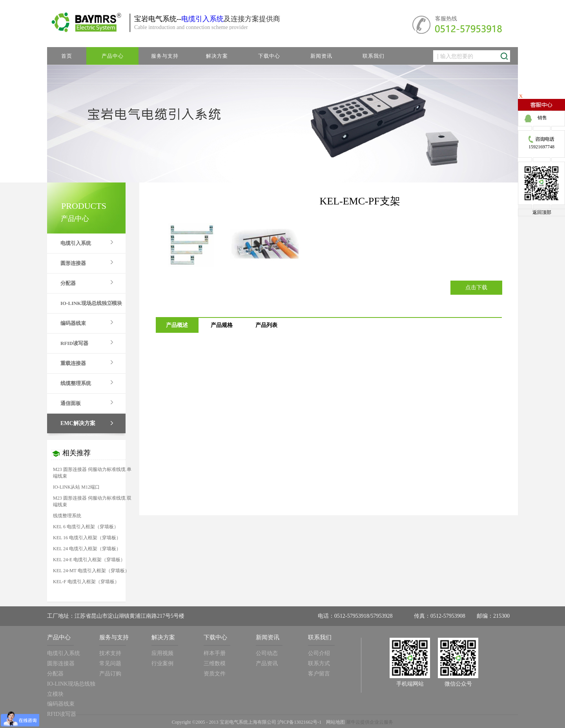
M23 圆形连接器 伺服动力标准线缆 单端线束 (92, 473)
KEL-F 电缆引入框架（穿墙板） (86, 582)
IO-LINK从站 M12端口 (76, 487)
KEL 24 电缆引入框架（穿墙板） (87, 549)
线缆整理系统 (67, 516)
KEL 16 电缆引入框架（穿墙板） (87, 538)
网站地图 (334, 722)
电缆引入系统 (202, 19)
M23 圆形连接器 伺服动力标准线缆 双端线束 (92, 501)
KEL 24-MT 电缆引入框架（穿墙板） (91, 571)
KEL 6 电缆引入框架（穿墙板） (86, 527)
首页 (67, 56)
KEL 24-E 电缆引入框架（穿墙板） (89, 560)
